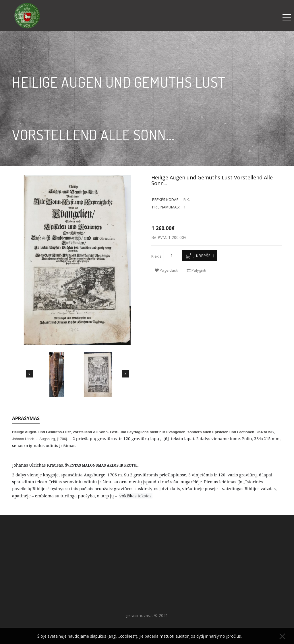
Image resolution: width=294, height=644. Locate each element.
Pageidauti (167, 270)
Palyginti (196, 270)
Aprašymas (26, 418)
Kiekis (156, 256)
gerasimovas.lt (140, 615)
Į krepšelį (199, 256)
